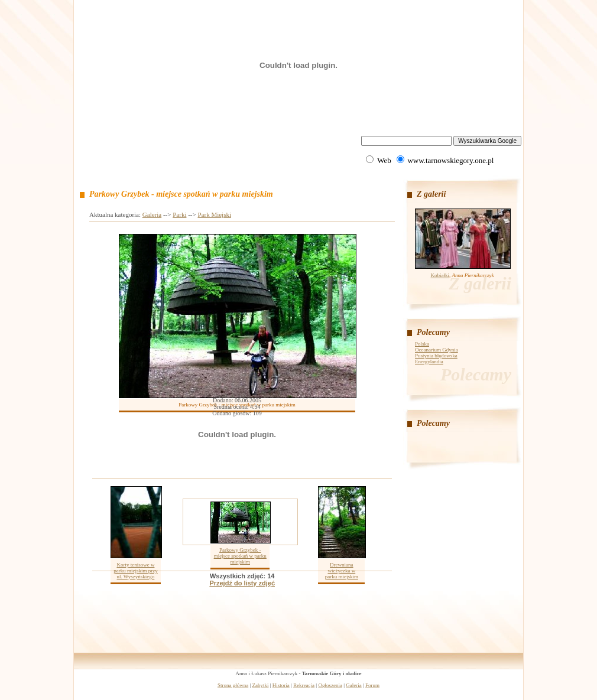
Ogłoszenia (330, 685)
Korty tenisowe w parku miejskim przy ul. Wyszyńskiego (135, 571)
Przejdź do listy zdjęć (242, 583)
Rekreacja (304, 685)
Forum (372, 685)
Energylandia (429, 362)
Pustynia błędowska (436, 356)
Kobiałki (440, 275)
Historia (281, 685)
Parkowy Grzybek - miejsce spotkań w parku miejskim (240, 556)
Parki (179, 214)
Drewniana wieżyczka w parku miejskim (342, 571)
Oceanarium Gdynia (437, 350)
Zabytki (261, 685)
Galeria (152, 214)
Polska (422, 344)
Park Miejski (214, 214)
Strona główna (233, 685)
